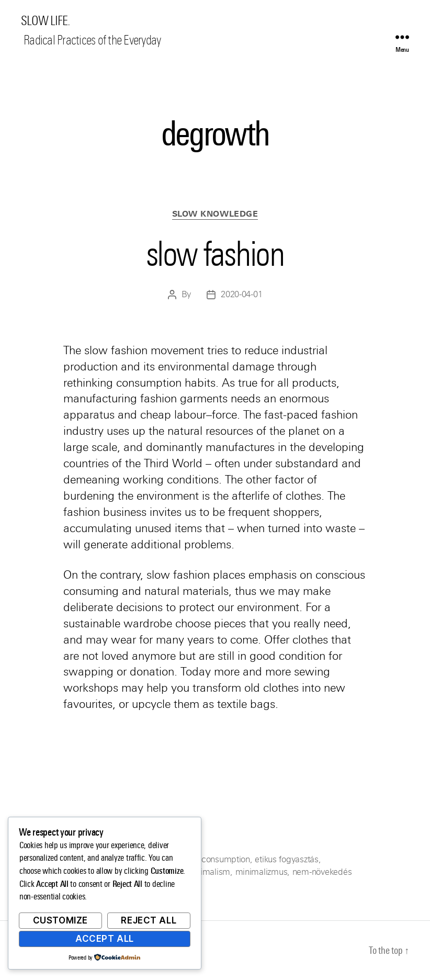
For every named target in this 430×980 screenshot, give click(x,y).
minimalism (208, 872)
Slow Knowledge (215, 214)
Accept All (105, 939)
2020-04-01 (241, 294)
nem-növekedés (322, 872)
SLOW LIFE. (45, 21)
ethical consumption (212, 859)
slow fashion (215, 254)
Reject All (149, 920)
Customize (60, 920)
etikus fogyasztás (286, 859)
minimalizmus (262, 872)
